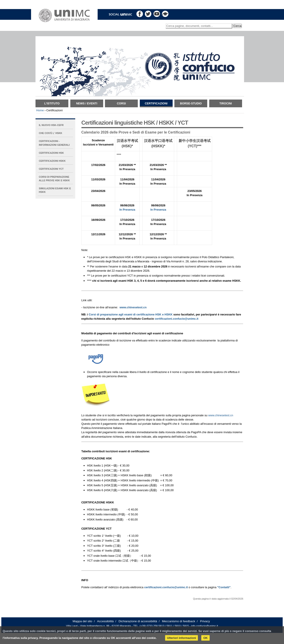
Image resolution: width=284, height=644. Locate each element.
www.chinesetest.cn (221, 415)
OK (205, 638)
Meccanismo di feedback (179, 621)
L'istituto (52, 103)
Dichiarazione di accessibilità (138, 621)
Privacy (205, 621)
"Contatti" (224, 587)
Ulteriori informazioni (182, 638)
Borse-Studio (191, 103)
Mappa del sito (82, 621)
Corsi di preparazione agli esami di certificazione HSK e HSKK (131, 314)
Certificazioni (156, 103)
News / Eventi (87, 103)
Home (40, 110)
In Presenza (127, 210)
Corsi (121, 103)
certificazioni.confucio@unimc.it (177, 319)
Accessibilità (106, 621)
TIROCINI (226, 103)
